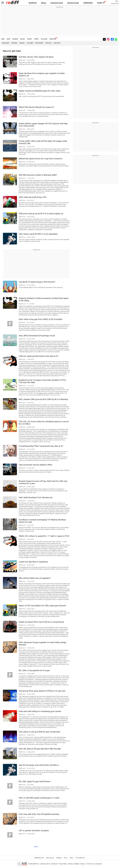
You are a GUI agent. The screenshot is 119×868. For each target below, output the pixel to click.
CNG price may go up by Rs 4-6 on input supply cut (41, 213)
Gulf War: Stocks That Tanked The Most (36, 57)
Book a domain (50, 858)
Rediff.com (36, 864)
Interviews (39, 43)
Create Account (115, 4)
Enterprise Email (57, 3)
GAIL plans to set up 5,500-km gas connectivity (40, 732)
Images (22, 43)
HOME (3, 39)
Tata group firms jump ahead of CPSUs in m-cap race (42, 691)
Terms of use (91, 864)
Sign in (117, 1)
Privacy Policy (63, 864)
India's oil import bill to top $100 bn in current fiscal (41, 622)
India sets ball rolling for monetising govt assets (40, 711)
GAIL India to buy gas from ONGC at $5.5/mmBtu (41, 319)
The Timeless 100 (80, 858)
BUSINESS (15, 39)
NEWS (9, 39)
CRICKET (30, 39)
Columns (30, 43)
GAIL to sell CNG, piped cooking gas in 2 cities (39, 798)
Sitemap (70, 864)
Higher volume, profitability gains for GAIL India (39, 91)
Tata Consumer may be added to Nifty (35, 465)
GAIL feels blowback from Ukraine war (36, 497)
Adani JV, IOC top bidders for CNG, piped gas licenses (42, 606)
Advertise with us (45, 864)
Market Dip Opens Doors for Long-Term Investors (41, 159)
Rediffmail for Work (39, 858)
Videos (71, 858)
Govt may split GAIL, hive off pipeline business (39, 814)
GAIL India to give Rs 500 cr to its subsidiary (38, 234)
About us (83, 864)
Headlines (5, 43)
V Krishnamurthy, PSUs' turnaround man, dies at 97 (41, 446)
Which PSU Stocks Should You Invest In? (36, 107)
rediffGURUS (88, 3)
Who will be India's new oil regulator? (35, 578)
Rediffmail (33, 3)
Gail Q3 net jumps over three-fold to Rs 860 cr (39, 765)
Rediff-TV (101, 3)
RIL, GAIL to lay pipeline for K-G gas (34, 670)
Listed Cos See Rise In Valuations (33, 562)
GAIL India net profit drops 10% (32, 197)
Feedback (77, 864)
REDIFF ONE (53, 39)
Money (44, 3)
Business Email (73, 3)
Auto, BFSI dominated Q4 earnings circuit (37, 336)
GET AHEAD (44, 39)
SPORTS (36, 39)
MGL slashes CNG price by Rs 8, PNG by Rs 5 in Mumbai (43, 399)
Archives (57, 43)
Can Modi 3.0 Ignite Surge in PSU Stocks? (37, 282)
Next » (36, 847)
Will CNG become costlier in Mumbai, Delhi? (38, 175)
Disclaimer (55, 864)
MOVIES (23, 39)
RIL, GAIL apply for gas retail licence (34, 781)
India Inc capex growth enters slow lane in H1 (39, 356)
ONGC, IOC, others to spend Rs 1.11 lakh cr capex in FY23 (44, 536)
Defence (14, 43)
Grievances (99, 864)
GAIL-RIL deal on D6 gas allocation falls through (40, 749)
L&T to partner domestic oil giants (34, 830)
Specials (49, 43)
